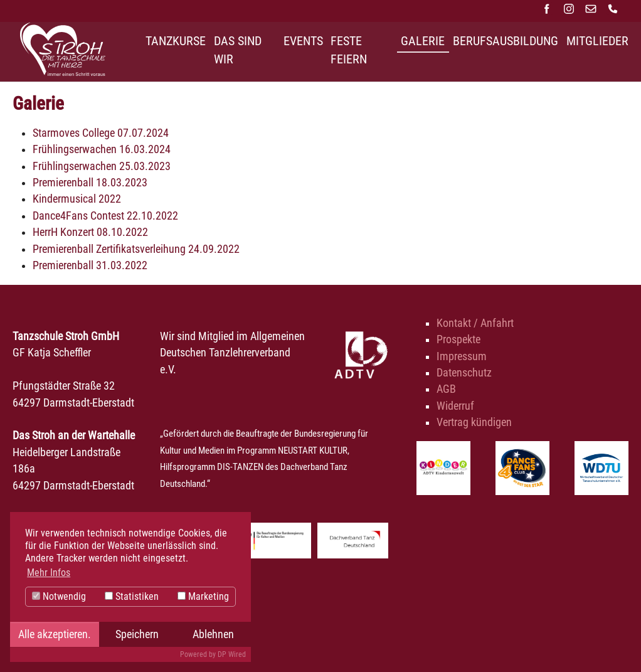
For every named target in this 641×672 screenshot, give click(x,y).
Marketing (203, 596)
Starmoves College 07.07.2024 (101, 133)
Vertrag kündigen (474, 422)
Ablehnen (213, 634)
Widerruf (455, 406)
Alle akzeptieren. (55, 634)
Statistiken (132, 596)
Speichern (137, 634)
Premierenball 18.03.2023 (90, 183)
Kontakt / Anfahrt (475, 323)
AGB (446, 389)
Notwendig (59, 596)
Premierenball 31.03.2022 (90, 265)
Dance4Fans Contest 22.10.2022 (105, 216)
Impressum (462, 356)
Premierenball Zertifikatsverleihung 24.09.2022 (136, 249)
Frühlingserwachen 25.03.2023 (102, 166)
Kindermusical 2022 (77, 199)
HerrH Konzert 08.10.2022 (90, 232)
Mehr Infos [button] (49, 573)
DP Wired (232, 654)
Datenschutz (464, 373)
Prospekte (458, 339)
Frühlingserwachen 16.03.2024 (102, 149)
